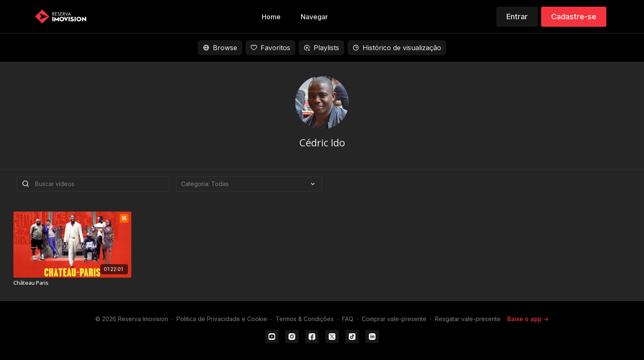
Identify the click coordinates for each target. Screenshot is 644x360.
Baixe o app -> (528, 319)
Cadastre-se (574, 17)
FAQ (348, 319)
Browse (220, 48)
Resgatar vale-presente (468, 319)
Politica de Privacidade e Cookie (222, 319)
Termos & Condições (305, 319)
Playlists (321, 48)
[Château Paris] (72, 283)
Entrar (517, 17)
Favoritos (270, 48)
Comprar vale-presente (394, 319)
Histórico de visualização (397, 48)
